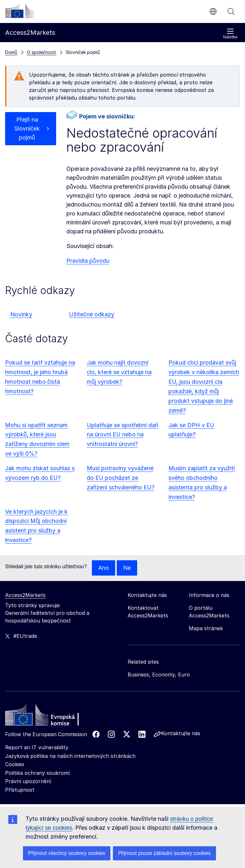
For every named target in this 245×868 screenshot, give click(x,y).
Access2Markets (25, 595)
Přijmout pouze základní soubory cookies (164, 853)
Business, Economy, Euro (159, 675)
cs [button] (213, 11)
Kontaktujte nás (181, 733)
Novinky (21, 314)
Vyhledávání (231, 11)
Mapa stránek (206, 628)
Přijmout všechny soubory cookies (67, 853)
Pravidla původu (88, 261)
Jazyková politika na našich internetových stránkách (70, 756)
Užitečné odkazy (92, 314)
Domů (11, 52)
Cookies (15, 764)
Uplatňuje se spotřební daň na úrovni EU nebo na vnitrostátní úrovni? (122, 435)
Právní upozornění (28, 781)
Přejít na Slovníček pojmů (27, 128)
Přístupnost (20, 790)
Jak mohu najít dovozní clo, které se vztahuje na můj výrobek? (119, 372)
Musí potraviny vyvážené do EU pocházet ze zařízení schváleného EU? (121, 478)
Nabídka (230, 34)
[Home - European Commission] (51, 717)
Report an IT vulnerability (37, 747)
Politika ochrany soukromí (37, 773)
